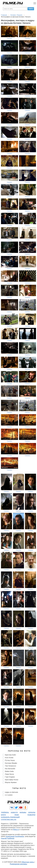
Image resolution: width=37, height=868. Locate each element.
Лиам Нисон (9, 774)
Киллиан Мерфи (11, 763)
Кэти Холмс (9, 758)
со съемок (9, 795)
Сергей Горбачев (8, 838)
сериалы (32, 812)
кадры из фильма (11, 792)
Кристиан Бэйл (11, 755)
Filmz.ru (16, 830)
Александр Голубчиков (15, 836)
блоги (3, 815)
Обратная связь (28, 862)
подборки (31, 815)
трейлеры (5, 812)
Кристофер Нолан (12, 780)
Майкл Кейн (9, 771)
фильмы (23, 812)
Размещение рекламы (18, 864)
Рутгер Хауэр (10, 760)
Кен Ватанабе (10, 769)
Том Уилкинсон (11, 766)
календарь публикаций (10, 817)
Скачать (10, 38)
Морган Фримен (11, 782)
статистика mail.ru (9, 820)
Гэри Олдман (10, 777)
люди (17, 815)
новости (14, 812)
